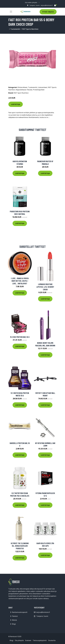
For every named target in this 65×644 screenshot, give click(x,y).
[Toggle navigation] (11, 12)
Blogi (14, 624)
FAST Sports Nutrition (30, 29)
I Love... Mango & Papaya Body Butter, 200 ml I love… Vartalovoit (20, 281)
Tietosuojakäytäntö (40, 640)
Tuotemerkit (15, 29)
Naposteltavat (21, 90)
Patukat (29, 90)
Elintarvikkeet (22, 87)
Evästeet (28, 640)
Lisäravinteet (42, 87)
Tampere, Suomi (34, 5)
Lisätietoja (16, 104)
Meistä (14, 620)
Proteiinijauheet (39, 90)
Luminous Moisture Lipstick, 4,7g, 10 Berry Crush (45, 287)
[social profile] (39, 3)
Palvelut (15, 616)
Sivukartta (52, 640)
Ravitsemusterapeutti (20, 612)
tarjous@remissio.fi (47, 5)
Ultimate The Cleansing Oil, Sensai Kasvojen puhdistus (20, 546)
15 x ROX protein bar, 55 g (20, 337)
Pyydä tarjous (48, 12)
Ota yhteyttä (19, 640)
